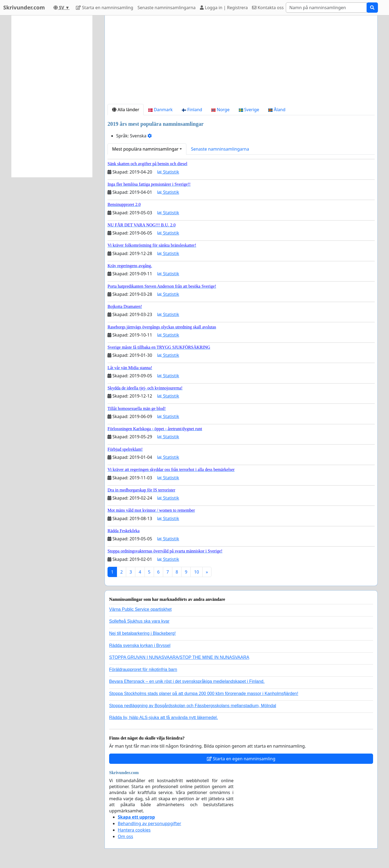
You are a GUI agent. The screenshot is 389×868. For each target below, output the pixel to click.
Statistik (168, 172)
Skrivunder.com (24, 7)
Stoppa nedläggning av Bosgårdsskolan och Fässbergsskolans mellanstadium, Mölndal (193, 706)
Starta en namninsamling (105, 8)
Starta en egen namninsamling (241, 759)
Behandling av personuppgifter (150, 823)
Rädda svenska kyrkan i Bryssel (140, 645)
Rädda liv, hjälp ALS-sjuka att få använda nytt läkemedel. (164, 718)
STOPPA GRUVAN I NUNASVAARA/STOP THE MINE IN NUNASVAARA (179, 657)
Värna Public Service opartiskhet (140, 609)
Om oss (125, 836)
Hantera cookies (134, 830)
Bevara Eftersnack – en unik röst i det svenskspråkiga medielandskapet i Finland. (187, 681)
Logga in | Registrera (224, 8)
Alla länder (126, 110)
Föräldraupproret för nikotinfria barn (143, 669)
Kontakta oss (268, 8)
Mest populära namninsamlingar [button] (145, 149)
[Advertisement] (241, 62)
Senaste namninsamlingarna (167, 8)
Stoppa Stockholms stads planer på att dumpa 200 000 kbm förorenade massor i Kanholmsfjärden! (204, 694)
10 (196, 572)
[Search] (326, 8)
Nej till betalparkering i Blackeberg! (142, 633)
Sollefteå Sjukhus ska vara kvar (139, 621)
